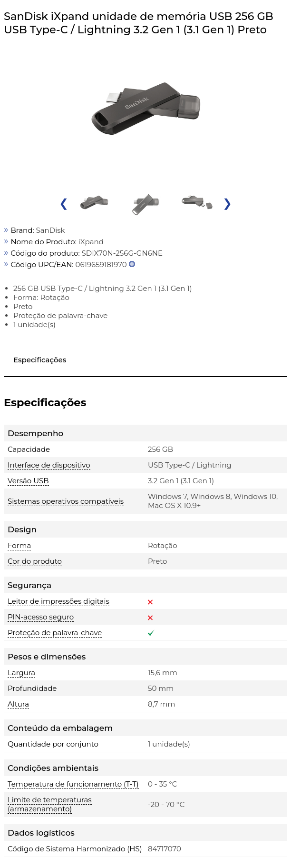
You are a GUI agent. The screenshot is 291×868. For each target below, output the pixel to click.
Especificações (40, 360)
